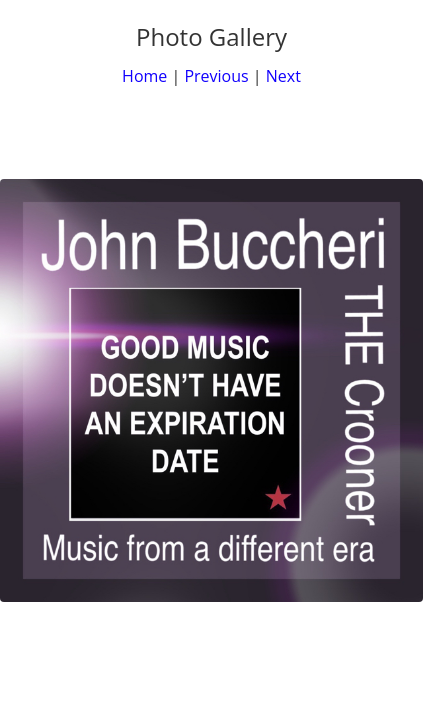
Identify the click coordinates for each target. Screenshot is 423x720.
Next (283, 76)
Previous (216, 76)
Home (144, 76)
